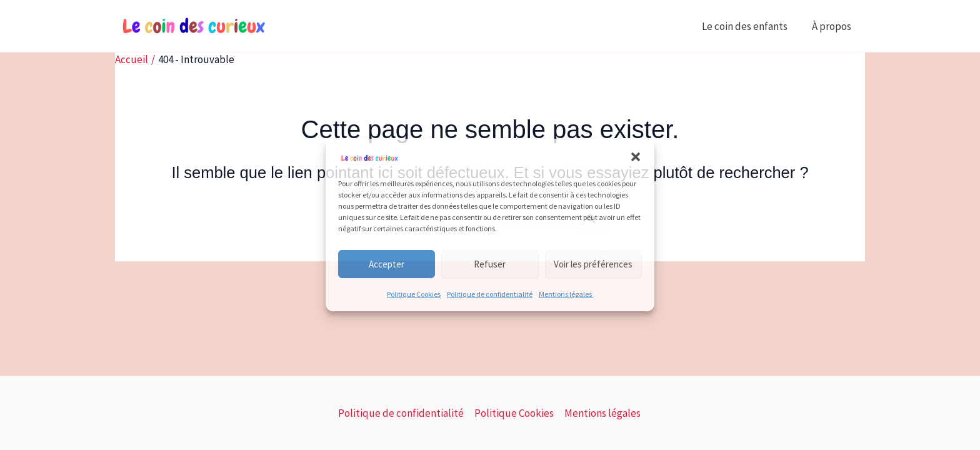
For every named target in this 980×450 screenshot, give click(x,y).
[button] (636, 157)
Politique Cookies (414, 294)
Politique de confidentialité (490, 294)
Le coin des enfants (749, 26)
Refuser (490, 264)
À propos (834, 26)
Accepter (387, 264)
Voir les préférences (593, 264)
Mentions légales (566, 294)
